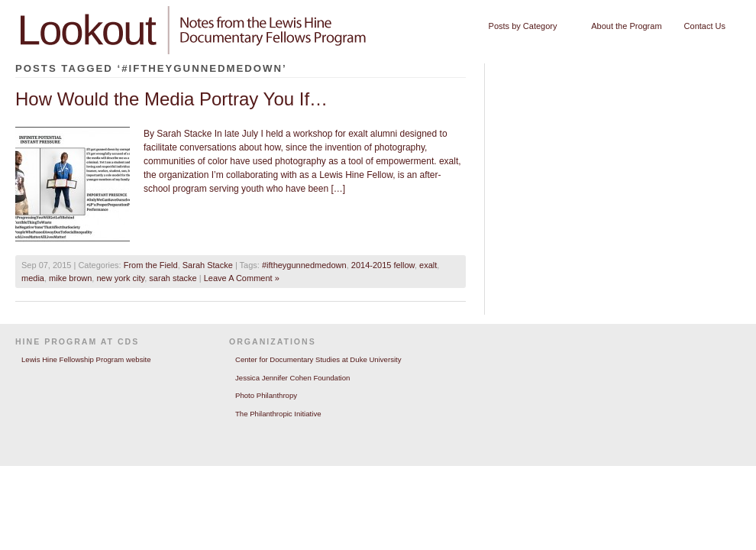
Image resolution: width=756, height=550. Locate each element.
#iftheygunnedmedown (304, 265)
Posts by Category (526, 26)
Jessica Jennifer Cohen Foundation (292, 378)
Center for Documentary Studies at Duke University (318, 359)
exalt (428, 265)
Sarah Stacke (208, 265)
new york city (120, 278)
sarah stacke (173, 278)
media (33, 278)
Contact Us (705, 26)
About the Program (626, 26)
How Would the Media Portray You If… (171, 99)
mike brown (70, 278)
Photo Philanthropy (266, 395)
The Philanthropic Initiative (278, 414)
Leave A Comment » (242, 278)
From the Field (151, 265)
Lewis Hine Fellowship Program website (86, 359)
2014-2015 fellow (383, 265)
